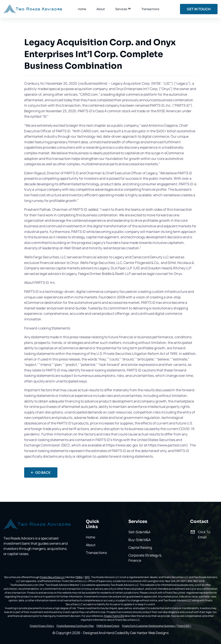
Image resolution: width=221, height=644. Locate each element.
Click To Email (204, 535)
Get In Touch (199, 9)
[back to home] (33, 9)
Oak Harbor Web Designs (149, 633)
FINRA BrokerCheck (108, 626)
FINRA (79, 577)
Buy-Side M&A (140, 540)
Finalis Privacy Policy (42, 626)
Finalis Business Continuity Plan (75, 626)
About (101, 9)
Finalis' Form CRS (114, 616)
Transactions (150, 9)
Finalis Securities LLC (52, 577)
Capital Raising (140, 547)
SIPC (87, 577)
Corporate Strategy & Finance (145, 558)
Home (82, 9)
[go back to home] (37, 525)
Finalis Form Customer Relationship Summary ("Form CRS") (157, 626)
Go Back (41, 472)
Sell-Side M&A (139, 532)
